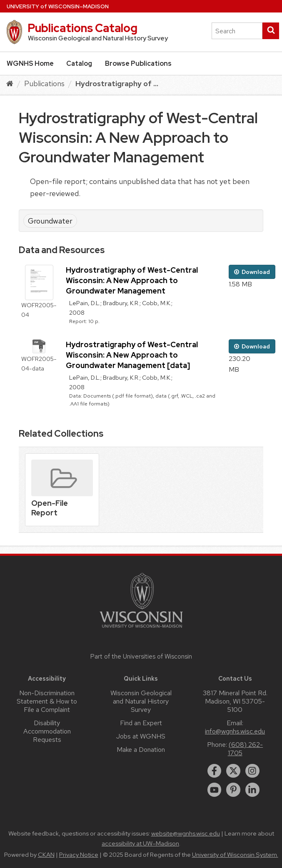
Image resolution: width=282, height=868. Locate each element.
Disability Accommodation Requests (47, 731)
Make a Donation (141, 750)
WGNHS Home (30, 63)
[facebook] (215, 771)
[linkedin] (252, 790)
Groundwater (50, 221)
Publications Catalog (82, 28)
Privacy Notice (79, 855)
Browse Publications (138, 63)
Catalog (79, 63)
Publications (44, 83)
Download (252, 272)
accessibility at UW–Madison (140, 843)
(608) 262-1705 (246, 749)
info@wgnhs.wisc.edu (235, 731)
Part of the (141, 657)
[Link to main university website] (141, 629)
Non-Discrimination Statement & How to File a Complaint (47, 701)
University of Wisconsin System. (235, 855)
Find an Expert (141, 723)
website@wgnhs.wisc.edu (186, 833)
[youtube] (215, 790)
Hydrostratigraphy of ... (117, 83)
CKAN (46, 855)
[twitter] (233, 771)
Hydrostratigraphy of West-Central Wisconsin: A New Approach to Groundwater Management (132, 280)
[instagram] (252, 771)
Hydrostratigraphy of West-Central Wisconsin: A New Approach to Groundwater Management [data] (132, 355)
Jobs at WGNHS (141, 736)
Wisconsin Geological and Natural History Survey (141, 701)
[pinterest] (233, 790)
